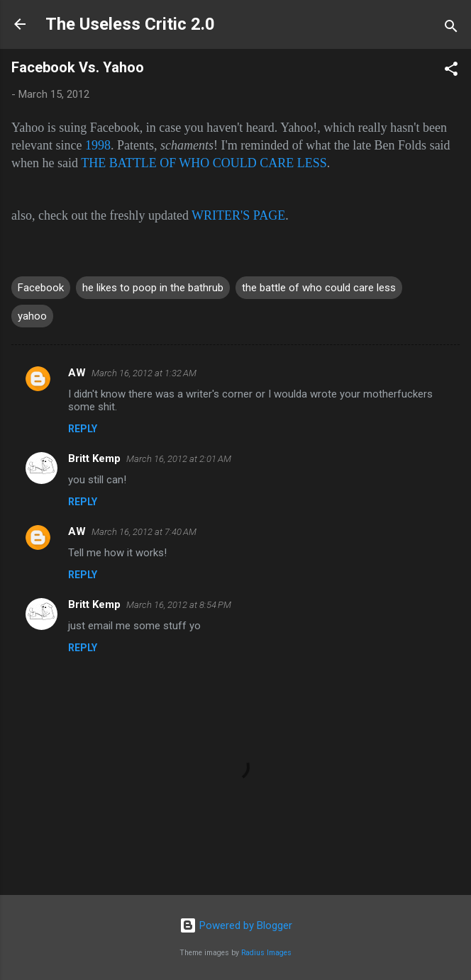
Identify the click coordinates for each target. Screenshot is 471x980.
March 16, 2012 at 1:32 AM (144, 373)
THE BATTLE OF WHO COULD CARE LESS (204, 163)
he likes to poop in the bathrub (153, 288)
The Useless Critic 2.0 (130, 24)
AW (77, 373)
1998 (98, 145)
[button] (451, 71)
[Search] (451, 29)
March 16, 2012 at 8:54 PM (179, 605)
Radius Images (266, 953)
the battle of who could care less (319, 288)
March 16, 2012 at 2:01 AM (179, 459)
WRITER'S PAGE (238, 215)
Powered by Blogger (236, 925)
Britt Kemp (94, 458)
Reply (83, 429)
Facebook (41, 288)
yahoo (32, 316)
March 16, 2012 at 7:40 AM (144, 532)
